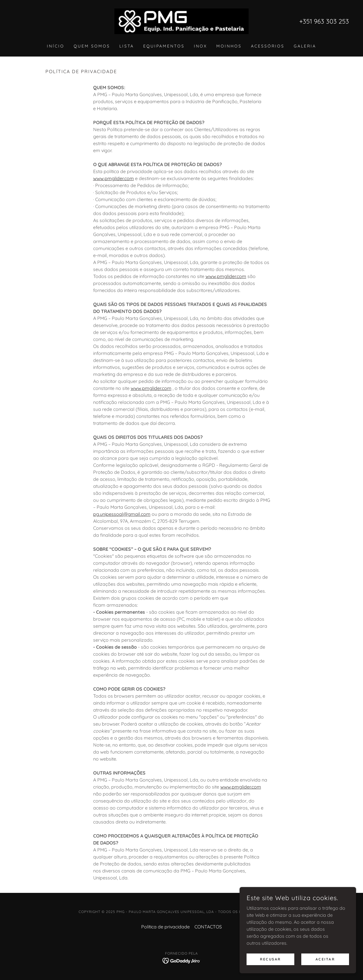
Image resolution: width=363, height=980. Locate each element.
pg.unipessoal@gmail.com (122, 514)
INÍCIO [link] (56, 46)
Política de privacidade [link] (165, 927)
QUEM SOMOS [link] (92, 46)
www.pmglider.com (114, 178)
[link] (181, 21)
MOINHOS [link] (229, 46)
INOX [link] (200, 46)
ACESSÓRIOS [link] (268, 46)
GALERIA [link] (305, 46)
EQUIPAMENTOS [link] (164, 46)
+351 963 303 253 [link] (324, 21)
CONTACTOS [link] (208, 927)
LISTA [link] (127, 46)
